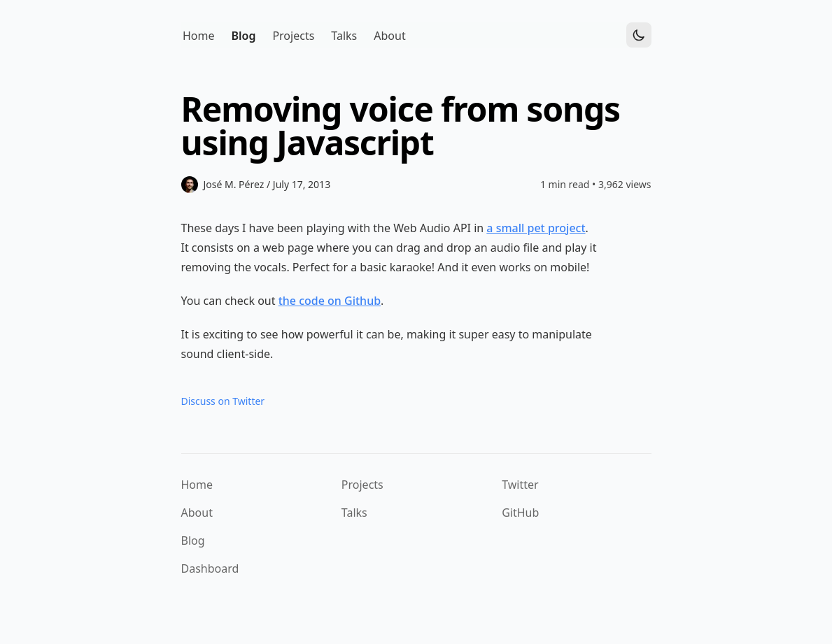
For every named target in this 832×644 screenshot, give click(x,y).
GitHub (520, 513)
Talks (354, 513)
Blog (193, 541)
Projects (362, 485)
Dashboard (210, 568)
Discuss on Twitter (223, 401)
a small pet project (536, 228)
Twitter (520, 485)
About (197, 513)
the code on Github (330, 301)
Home (197, 485)
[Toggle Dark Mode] (639, 35)
